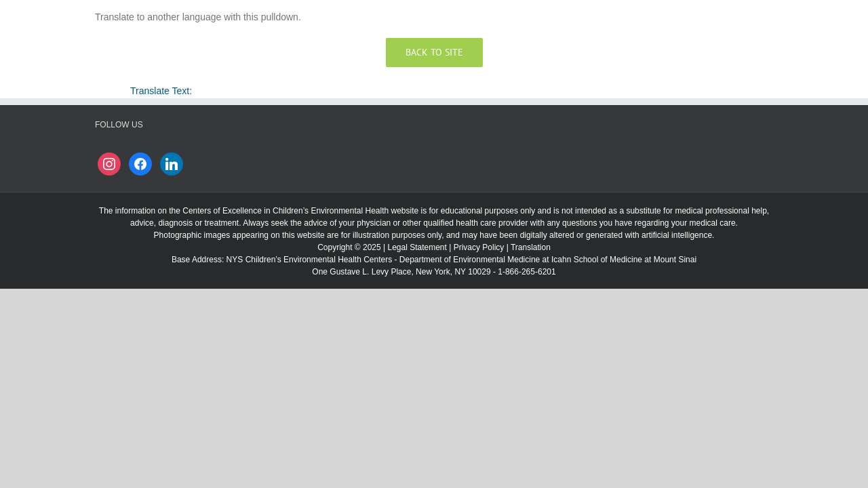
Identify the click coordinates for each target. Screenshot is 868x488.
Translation (531, 247)
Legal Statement (417, 247)
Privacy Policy (479, 247)
